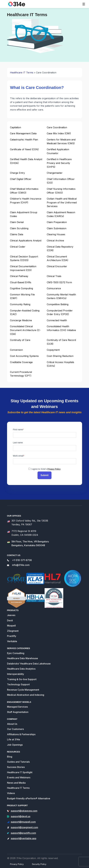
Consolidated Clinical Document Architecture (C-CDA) (25, 330)
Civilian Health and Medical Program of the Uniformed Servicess (62, 202)
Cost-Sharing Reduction (60, 356)
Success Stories (16, 767)
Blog (10, 757)
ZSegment (13, 631)
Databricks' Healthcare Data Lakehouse (29, 664)
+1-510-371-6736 (22, 560)
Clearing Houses (56, 234)
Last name (18, 443)
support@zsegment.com (24, 827)
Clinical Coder (18, 247)
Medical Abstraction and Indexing (26, 695)
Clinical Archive (55, 241)
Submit (44, 475)
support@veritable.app (24, 838)
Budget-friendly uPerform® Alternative (29, 798)
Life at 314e (14, 739)
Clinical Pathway (19, 276)
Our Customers (15, 729)
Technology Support (18, 684)
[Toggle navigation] (84, 4)
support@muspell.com (23, 822)
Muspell (11, 626)
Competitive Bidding (58, 304)
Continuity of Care (20, 340)
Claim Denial (17, 222)
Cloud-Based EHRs (21, 282)
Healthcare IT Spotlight (20, 772)
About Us (12, 724)
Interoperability (16, 674)
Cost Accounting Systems (24, 356)
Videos (11, 793)
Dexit (10, 620)
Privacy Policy (54, 469)
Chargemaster (55, 173)
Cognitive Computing (21, 288)
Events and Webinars (19, 777)
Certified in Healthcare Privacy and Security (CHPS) (59, 163)
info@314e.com (21, 565)
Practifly (12, 636)
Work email (18, 456)
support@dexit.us (21, 816)
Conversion (16, 350)
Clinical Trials (54, 276)
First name (18, 430)
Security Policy (39, 864)
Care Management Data (23, 133)
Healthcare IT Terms (22, 72)
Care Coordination (57, 127)
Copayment (53, 350)
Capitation (16, 127)
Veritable (12, 641)
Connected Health (57, 320)
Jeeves (11, 615)
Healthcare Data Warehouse (23, 658)
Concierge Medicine (21, 320)
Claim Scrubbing (19, 228)
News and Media (16, 783)
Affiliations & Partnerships (21, 734)
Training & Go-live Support (22, 679)
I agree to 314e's (46, 469)
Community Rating (20, 304)
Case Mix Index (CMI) (59, 133)
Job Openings (15, 745)
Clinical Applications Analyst (26, 241)
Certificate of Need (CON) (24, 149)
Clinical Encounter (57, 266)
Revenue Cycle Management (23, 690)
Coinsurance (54, 288)
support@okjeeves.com (24, 811)
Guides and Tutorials (18, 762)
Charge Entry (17, 173)
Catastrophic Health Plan (24, 140)
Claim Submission (57, 228)
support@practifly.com (23, 833)
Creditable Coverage (21, 362)
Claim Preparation (57, 222)
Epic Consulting (16, 653)
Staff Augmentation (18, 712)
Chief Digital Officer (21, 179)
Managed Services (17, 707)
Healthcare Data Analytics (21, 669)
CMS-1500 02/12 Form (59, 282)
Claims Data (17, 234)
